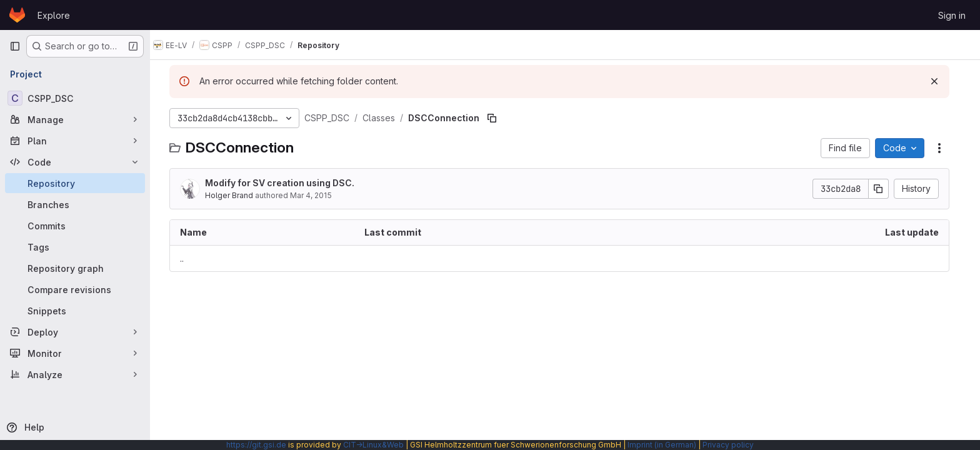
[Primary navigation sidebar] (15, 46)
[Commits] (75, 226)
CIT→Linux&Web (373, 445)
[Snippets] (75, 311)
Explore (54, 15)
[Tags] (75, 247)
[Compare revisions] (75, 289)
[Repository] (75, 183)
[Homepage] (17, 15)
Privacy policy (728, 445)
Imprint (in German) (662, 445)
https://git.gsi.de (256, 445)
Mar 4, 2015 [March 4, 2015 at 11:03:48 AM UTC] (317, 195)
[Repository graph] (75, 268)
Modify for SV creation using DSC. (285, 183)
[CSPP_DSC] (75, 98)
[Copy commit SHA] (884, 189)
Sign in (952, 15)
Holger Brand (235, 195)
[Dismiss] (940, 81)
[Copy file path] (497, 118)
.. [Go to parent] (187, 258)
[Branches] (75, 204)
